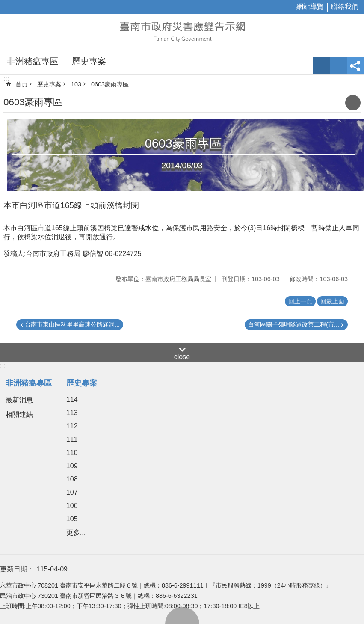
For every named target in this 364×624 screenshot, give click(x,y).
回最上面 (182, 615)
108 (72, 479)
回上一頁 (300, 301)
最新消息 (19, 400)
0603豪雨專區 (110, 84)
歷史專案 (89, 61)
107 (72, 492)
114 (72, 400)
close (182, 357)
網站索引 (338, 66)
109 (72, 466)
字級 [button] (321, 66)
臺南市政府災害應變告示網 (182, 31)
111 (72, 439)
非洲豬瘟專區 (33, 61)
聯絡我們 (345, 7)
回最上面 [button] (332, 301)
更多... (76, 533)
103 (76, 84)
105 (72, 519)
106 (72, 506)
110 (72, 453)
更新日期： (17, 569)
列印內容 (353, 103)
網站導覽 (310, 7)
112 (72, 426)
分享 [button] (355, 66)
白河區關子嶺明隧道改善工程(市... (294, 324)
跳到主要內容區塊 (4, 4)
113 (72, 413)
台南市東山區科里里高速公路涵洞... (72, 324)
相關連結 (19, 415)
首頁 (21, 84)
